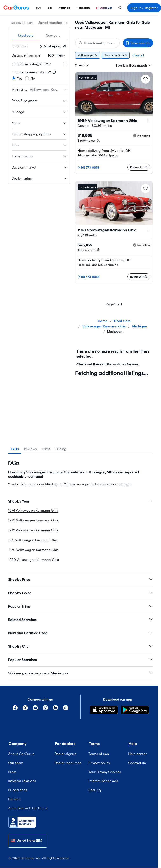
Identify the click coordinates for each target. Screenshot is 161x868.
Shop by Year (81, 501)
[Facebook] (15, 709)
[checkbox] (65, 64)
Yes (20, 78)
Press (12, 772)
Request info (139, 167)
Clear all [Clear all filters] (138, 55)
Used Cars (122, 321)
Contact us (137, 763)
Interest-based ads (103, 781)
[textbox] (138, 65)
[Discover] (104, 8)
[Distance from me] (55, 55)
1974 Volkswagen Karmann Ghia (33, 510)
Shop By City (81, 646)
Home (103, 321)
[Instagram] (45, 709)
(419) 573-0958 (89, 167)
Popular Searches (81, 660)
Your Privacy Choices (105, 772)
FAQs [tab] (15, 449)
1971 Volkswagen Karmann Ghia (33, 540)
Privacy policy (99, 763)
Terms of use (99, 754)
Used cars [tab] (26, 35)
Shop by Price (81, 580)
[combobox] (53, 23)
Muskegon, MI (53, 46)
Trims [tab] (46, 449)
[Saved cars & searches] (120, 8)
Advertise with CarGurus (28, 808)
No (33, 78)
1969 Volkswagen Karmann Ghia (34, 560)
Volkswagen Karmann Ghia (104, 326)
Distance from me (26, 55)
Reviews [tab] (30, 449)
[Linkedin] (55, 709)
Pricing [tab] (61, 449)
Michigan (140, 326)
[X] (25, 709)
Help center (138, 754)
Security (95, 790)
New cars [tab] (53, 35)
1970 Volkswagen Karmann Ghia (34, 550)
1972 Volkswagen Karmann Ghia (33, 530)
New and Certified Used (81, 633)
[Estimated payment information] (98, 141)
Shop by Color (81, 593)
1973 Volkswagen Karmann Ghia (33, 520)
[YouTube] (35, 709)
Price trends (18, 790)
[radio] (14, 78)
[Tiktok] (66, 709)
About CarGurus (21, 754)
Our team (16, 763)
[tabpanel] (81, 470)
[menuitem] (38, 8)
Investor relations (22, 781)
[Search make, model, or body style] (97, 43)
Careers (14, 799)
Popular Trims (81, 606)
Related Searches (81, 620)
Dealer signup (66, 754)
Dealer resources (68, 763)
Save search (138, 43)
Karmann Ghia (116, 55)
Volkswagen (88, 55)
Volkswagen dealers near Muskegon (81, 673)
